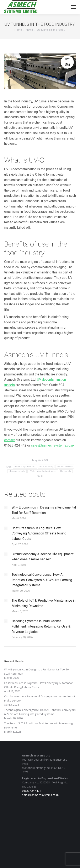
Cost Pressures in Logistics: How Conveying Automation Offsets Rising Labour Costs (39, 533)
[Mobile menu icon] (73, 7)
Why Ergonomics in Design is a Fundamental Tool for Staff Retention (44, 510)
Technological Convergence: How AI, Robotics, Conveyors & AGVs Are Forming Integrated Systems (42, 580)
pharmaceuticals (17, 471)
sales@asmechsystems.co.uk (41, 795)
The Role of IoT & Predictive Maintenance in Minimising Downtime (44, 603)
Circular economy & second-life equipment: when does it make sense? (43, 557)
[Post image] (6, 507)
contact (9, 440)
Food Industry (46, 467)
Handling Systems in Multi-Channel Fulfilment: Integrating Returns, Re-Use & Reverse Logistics (41, 626)
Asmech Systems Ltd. (25, 467)
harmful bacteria (65, 467)
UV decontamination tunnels (43, 471)
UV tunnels (66, 471)
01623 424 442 (31, 791)
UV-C (40, 476)
